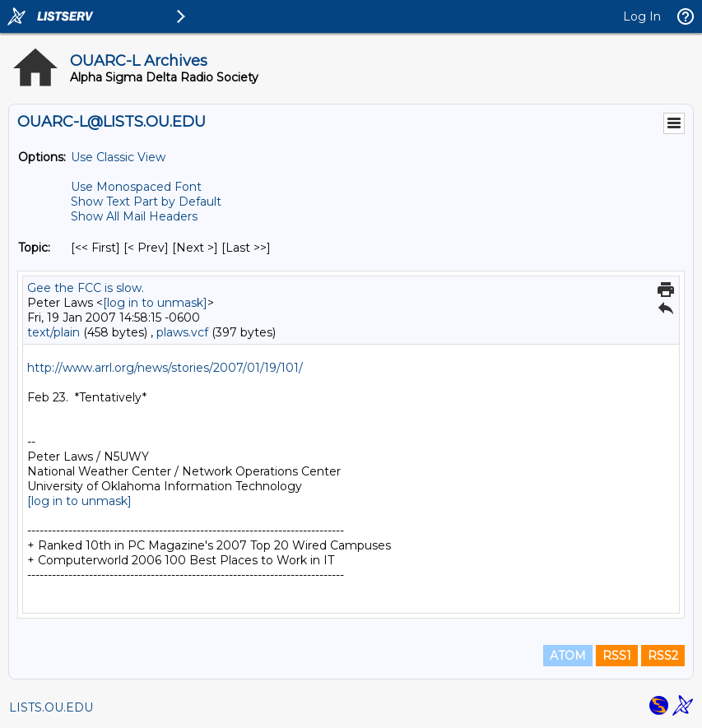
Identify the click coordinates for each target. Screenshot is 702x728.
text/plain (53, 332)
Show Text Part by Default (146, 202)
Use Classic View (118, 157)
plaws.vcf (182, 332)
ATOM (568, 656)
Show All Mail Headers (134, 216)
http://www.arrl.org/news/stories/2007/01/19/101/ (165, 368)
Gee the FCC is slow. (86, 288)
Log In (642, 16)
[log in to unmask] (155, 303)
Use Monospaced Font (136, 187)
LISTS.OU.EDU (51, 707)
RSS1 (617, 656)
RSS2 (663, 656)
